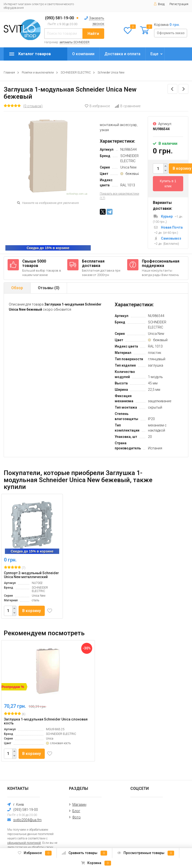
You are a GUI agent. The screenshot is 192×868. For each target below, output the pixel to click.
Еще (154, 54)
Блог (76, 811)
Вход (159, 4)
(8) (15, 714)
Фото (77, 817)
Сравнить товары (84, 853)
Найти (93, 34)
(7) (15, 568)
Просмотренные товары (146, 853)
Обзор (17, 288)
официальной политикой (24, 843)
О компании (83, 54)
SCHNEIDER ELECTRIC (76, 73)
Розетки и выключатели (38, 73)
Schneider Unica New (111, 73)
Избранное (35, 853)
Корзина (96, 863)
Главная (9, 73)
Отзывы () (49, 288)
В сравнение (128, 106)
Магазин (79, 804)
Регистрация (179, 4)
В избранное (97, 106)
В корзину (32, 611)
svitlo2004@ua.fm (27, 820)
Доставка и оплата (122, 54)
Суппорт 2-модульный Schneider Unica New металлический (31, 575)
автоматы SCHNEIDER (75, 42)
